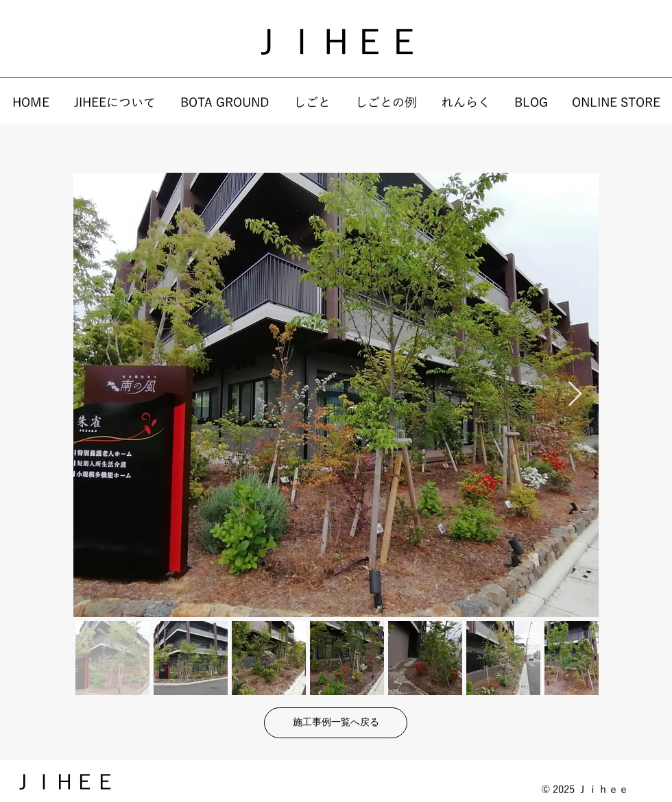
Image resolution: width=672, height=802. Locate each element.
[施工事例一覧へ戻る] (336, 723)
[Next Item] (575, 394)
